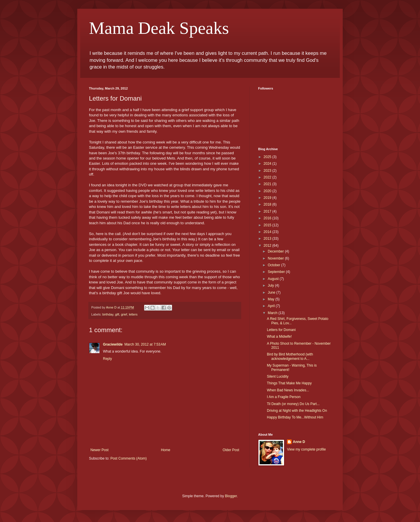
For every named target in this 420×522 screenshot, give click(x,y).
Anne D (299, 442)
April (272, 306)
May (272, 299)
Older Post (231, 450)
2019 (268, 198)
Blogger (231, 496)
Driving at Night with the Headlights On (297, 411)
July (271, 285)
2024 (268, 164)
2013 (268, 239)
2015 (268, 225)
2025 (268, 157)
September (277, 272)
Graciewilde (113, 344)
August (274, 279)
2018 (268, 204)
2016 (268, 218)
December (276, 251)
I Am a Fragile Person (284, 397)
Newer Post (99, 450)
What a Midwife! (279, 337)
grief (124, 314)
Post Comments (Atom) (128, 458)
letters (133, 314)
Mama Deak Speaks (159, 28)
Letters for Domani (281, 330)
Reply (107, 359)
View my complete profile (306, 449)
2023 (268, 171)
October (274, 265)
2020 (268, 191)
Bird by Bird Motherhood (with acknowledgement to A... (290, 356)
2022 (268, 177)
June (272, 292)
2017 (268, 211)
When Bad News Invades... (288, 390)
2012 (268, 246)
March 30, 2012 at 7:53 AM (145, 344)
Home (166, 450)
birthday (108, 314)
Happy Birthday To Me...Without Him (295, 417)
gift (117, 314)
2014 (268, 232)
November (276, 258)
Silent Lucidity (278, 376)
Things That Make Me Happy (289, 383)
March (273, 313)
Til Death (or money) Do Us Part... (293, 404)
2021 (268, 184)
